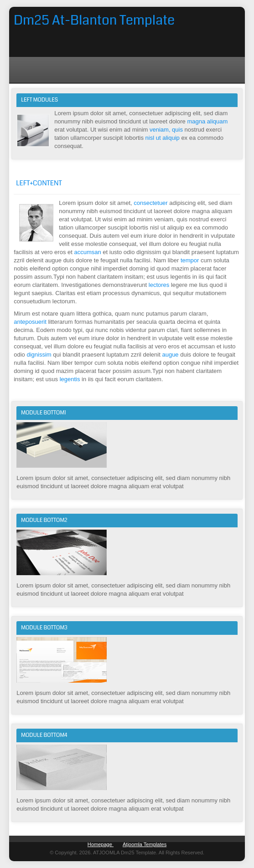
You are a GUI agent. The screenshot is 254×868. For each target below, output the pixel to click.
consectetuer (151, 203)
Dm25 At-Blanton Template (94, 20)
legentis (71, 379)
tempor (191, 260)
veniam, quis (166, 130)
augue (171, 355)
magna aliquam (207, 121)
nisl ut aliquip (163, 138)
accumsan (88, 252)
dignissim (40, 355)
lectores (160, 285)
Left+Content (39, 183)
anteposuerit (31, 322)
